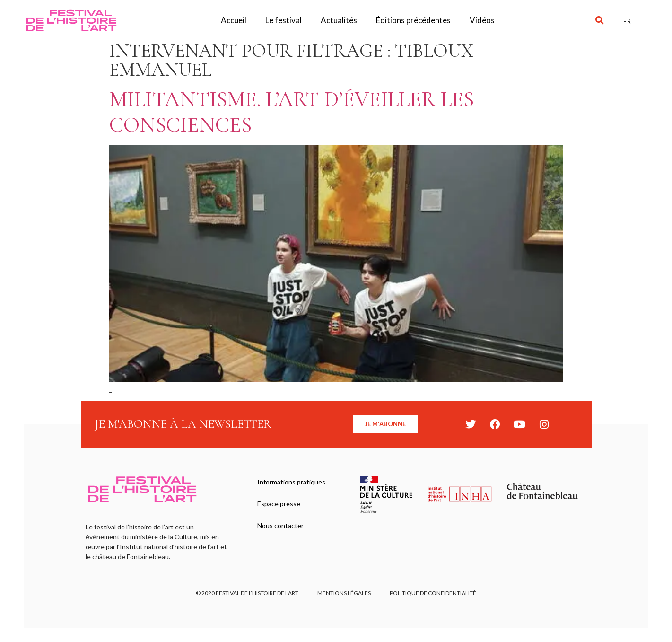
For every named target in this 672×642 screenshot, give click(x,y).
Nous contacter (280, 525)
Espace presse (279, 504)
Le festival (284, 20)
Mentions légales (344, 593)
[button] (600, 21)
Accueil (234, 20)
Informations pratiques (291, 482)
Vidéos (482, 20)
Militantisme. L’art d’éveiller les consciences (292, 112)
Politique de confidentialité (433, 593)
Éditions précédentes (413, 20)
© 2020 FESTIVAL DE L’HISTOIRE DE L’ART (247, 593)
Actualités (339, 20)
